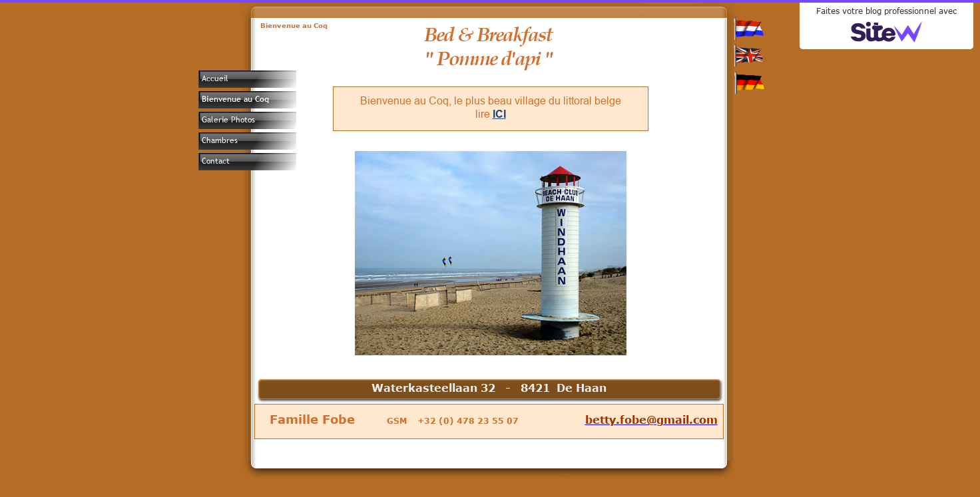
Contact (216, 161)
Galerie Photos (228, 120)
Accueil (215, 79)
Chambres (220, 140)
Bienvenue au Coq (235, 99)
